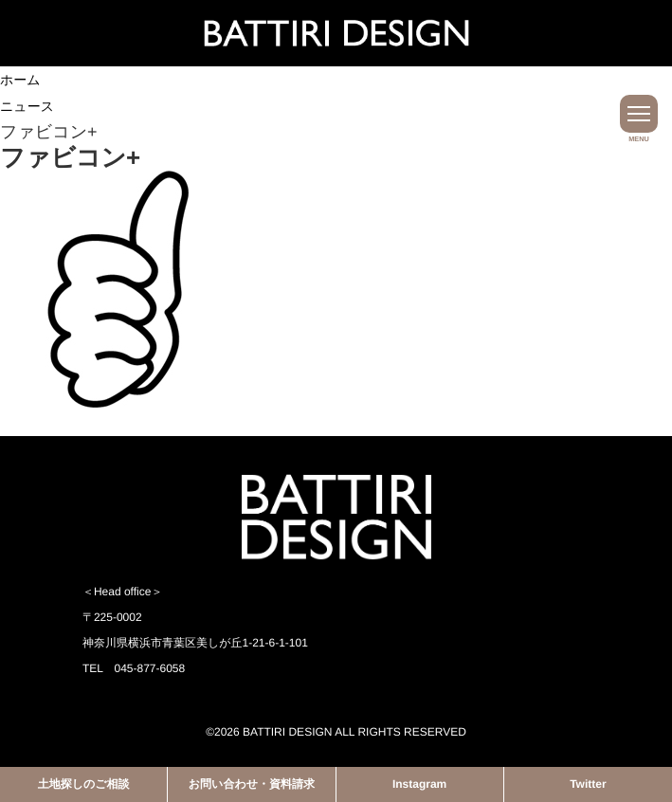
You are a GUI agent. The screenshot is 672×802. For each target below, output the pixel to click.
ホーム (20, 80)
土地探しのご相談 (84, 784)
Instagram (419, 784)
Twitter (588, 784)
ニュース (27, 106)
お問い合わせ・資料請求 (252, 784)
